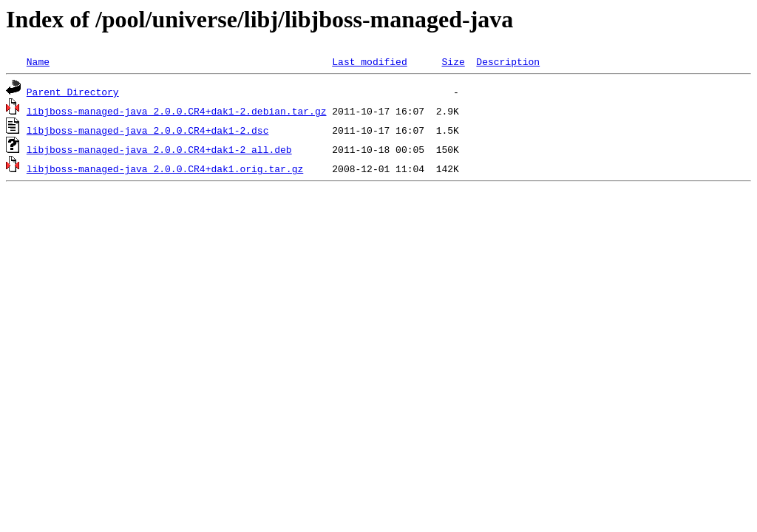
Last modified (369, 61)
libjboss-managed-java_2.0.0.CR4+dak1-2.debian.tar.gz (177, 111)
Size (453, 61)
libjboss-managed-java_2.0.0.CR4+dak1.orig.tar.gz (165, 168)
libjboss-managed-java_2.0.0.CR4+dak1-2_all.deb (159, 149)
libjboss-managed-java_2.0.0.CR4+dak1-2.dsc (148, 130)
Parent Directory (73, 92)
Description (508, 61)
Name (38, 61)
